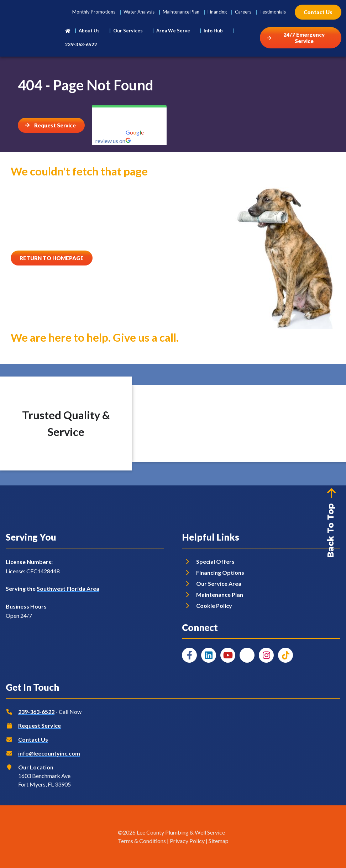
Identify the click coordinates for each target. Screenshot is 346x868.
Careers (243, 12)
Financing (217, 12)
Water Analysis (139, 12)
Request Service (40, 725)
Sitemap (219, 841)
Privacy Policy (187, 841)
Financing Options (220, 572)
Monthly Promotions (94, 12)
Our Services (128, 31)
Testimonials (273, 12)
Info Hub (213, 31)
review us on (113, 141)
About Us (89, 31)
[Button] (318, 12)
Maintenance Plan (181, 12)
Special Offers (215, 561)
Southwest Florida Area (68, 588)
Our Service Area (219, 583)
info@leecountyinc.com (49, 753)
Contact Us (33, 739)
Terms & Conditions (142, 841)
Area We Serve (173, 31)
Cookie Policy (214, 606)
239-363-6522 (81, 44)
